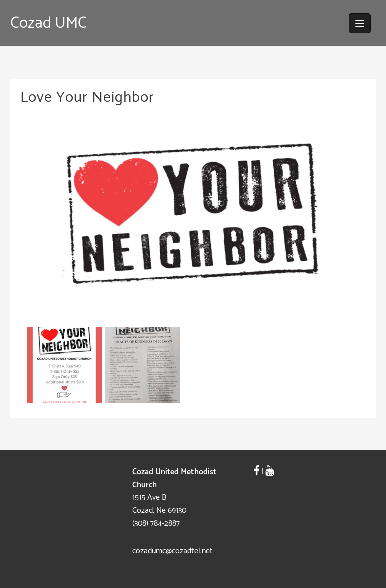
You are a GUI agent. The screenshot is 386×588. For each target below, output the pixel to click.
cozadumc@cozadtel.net (172, 551)
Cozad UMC (49, 23)
